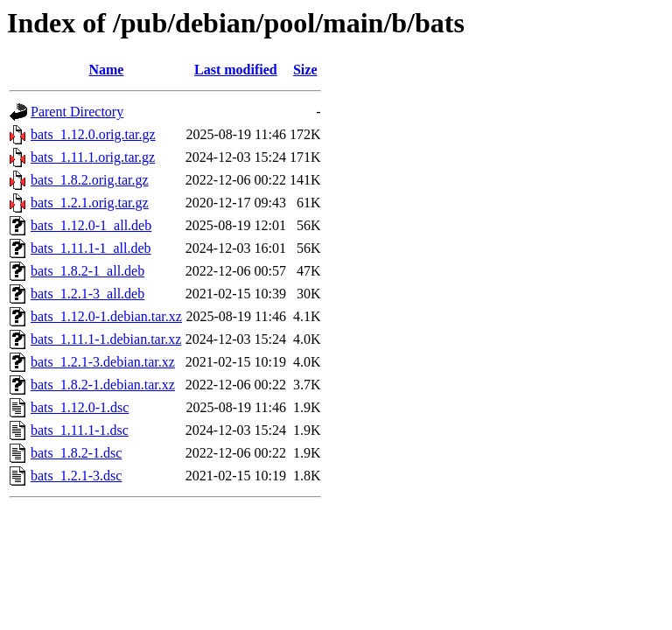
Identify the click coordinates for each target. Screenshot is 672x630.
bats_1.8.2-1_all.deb (87, 271)
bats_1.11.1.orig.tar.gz (93, 157)
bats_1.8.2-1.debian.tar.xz (103, 385)
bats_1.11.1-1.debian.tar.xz (106, 339)
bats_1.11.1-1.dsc (80, 430)
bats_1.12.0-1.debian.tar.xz (106, 316)
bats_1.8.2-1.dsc (76, 453)
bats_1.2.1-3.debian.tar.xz (103, 362)
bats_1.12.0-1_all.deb (91, 225)
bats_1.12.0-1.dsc (80, 407)
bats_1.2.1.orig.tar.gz (90, 203)
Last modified (236, 70)
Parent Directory (77, 112)
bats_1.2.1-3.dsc (76, 476)
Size (305, 70)
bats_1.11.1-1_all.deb (91, 248)
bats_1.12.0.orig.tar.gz (93, 134)
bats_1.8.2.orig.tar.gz (90, 180)
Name (106, 70)
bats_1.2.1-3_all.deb (87, 294)
